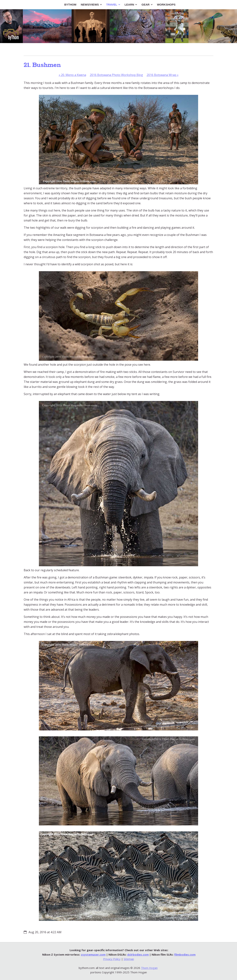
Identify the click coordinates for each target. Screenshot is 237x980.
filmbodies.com (185, 954)
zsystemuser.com (93, 954)
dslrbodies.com (138, 954)
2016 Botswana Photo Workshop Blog (116, 75)
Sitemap (129, 959)
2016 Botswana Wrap (163, 75)
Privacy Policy (112, 959)
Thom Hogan (149, 968)
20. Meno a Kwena (72, 75)
